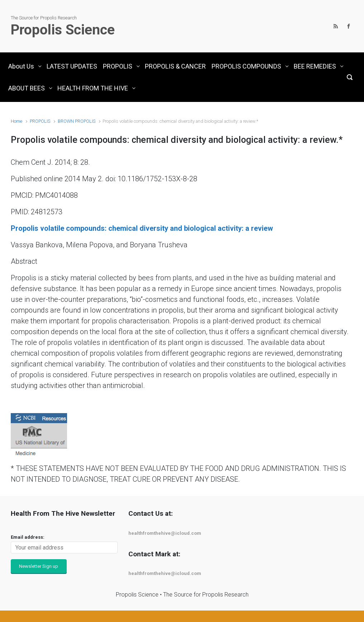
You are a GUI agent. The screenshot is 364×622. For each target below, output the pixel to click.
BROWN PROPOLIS (77, 121)
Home (16, 121)
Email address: (28, 537)
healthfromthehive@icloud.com (165, 533)
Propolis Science (63, 30)
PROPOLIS (40, 121)
